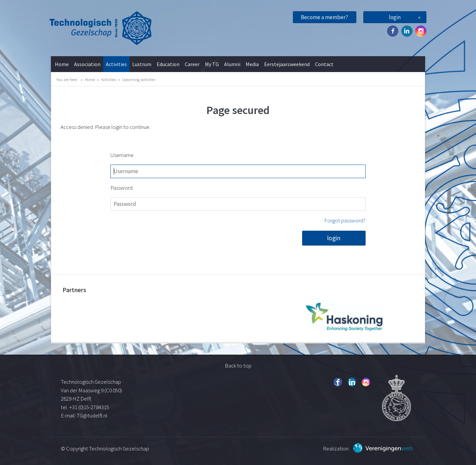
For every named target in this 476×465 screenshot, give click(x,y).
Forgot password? (345, 220)
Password (121, 188)
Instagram (421, 31)
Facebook (393, 31)
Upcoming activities (139, 79)
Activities (116, 64)
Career (192, 64)
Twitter (407, 31)
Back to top (238, 366)
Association (87, 64)
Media (252, 64)
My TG (212, 64)
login (395, 17)
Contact (324, 64)
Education (168, 64)
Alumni (232, 64)
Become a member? (324, 17)
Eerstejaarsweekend (287, 64)
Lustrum (142, 64)
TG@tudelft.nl (93, 415)
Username (122, 155)
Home (62, 64)
